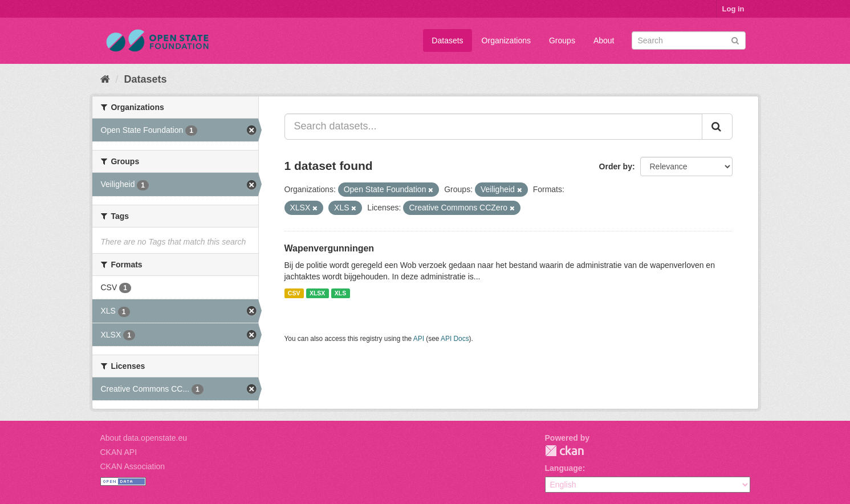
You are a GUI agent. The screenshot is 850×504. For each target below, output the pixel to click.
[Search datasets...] (493, 127)
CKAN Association (133, 466)
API (419, 339)
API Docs (455, 339)
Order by (616, 166)
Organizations (506, 40)
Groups (562, 40)
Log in (733, 9)
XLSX (317, 293)
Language (564, 468)
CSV (294, 293)
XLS (340, 293)
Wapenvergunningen (330, 248)
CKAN (564, 451)
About (604, 40)
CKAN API (119, 452)
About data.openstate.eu (144, 438)
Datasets (447, 40)
